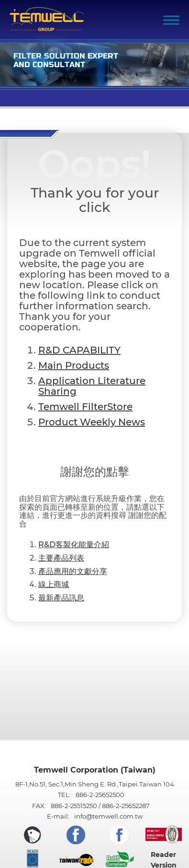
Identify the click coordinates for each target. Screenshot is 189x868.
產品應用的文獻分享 (73, 571)
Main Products (74, 365)
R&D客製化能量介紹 (74, 545)
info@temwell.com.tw (108, 816)
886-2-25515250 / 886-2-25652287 (100, 806)
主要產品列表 (61, 558)
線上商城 (54, 584)
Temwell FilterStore (85, 407)
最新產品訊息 (61, 598)
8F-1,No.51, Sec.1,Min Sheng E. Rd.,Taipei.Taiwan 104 (95, 784)
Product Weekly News (92, 422)
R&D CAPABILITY (79, 350)
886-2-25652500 (100, 795)
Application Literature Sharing (92, 386)
